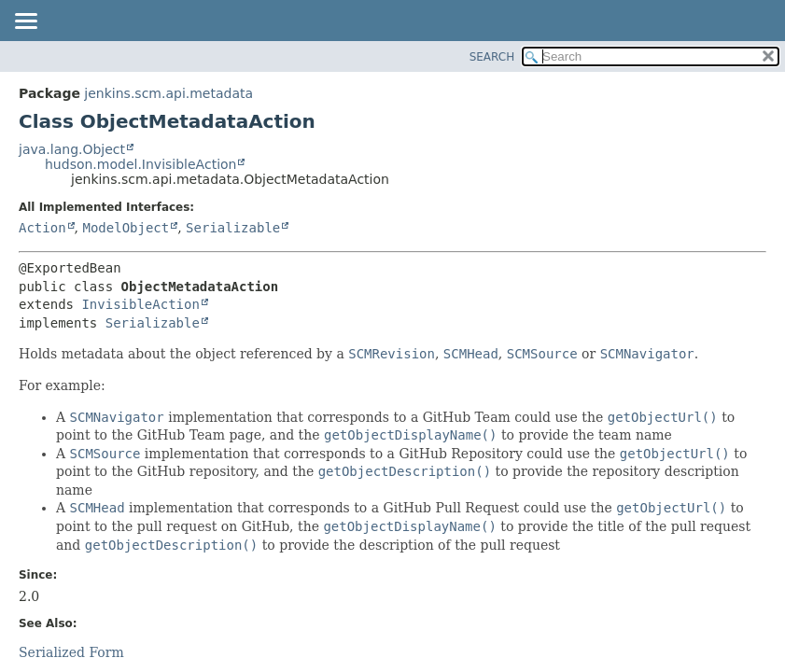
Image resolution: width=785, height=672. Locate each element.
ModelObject (126, 228)
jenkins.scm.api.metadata (168, 93)
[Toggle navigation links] (25, 22)
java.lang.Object (72, 149)
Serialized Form (71, 652)
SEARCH (492, 57)
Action (42, 228)
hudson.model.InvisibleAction (140, 164)
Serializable (233, 228)
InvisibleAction (140, 304)
